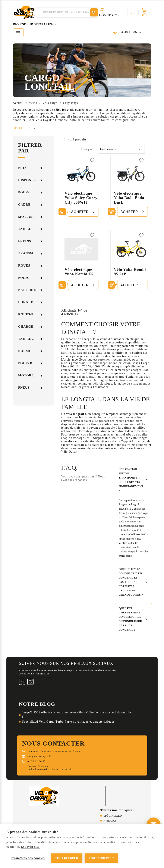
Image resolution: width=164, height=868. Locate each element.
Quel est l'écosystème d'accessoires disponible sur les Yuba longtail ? (130, 619)
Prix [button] (22, 168)
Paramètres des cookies (28, 858)
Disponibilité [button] (30, 180)
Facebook (22, 682)
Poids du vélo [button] (30, 363)
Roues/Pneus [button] (30, 314)
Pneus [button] (24, 388)
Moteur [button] (26, 217)
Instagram (30, 682)
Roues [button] (24, 265)
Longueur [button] (28, 302)
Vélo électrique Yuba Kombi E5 (79, 272)
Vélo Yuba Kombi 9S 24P (130, 272)
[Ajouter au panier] (62, 212)
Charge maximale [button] (30, 327)
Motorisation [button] (30, 375)
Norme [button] (25, 351)
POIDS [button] (23, 278)
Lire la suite (22, 128)
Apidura (110, 821)
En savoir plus (30, 847)
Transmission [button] (30, 253)
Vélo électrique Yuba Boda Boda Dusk (129, 198)
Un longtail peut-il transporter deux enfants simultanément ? (131, 480)
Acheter (80, 212)
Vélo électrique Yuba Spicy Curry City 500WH (81, 198)
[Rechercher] (94, 12)
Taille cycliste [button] (30, 339)
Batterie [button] (27, 290)
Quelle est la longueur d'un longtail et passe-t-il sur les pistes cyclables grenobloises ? (131, 582)
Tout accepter (101, 858)
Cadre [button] (24, 204)
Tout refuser (67, 858)
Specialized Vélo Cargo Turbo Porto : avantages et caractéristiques (68, 722)
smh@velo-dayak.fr (39, 756)
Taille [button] (25, 229)
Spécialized (113, 816)
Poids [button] (23, 192)
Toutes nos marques (116, 810)
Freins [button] (25, 241)
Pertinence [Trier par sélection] (121, 149)
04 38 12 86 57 (131, 32)
